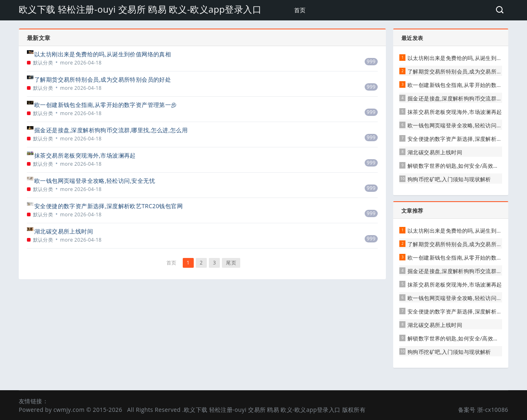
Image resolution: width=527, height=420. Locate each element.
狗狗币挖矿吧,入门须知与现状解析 (449, 179)
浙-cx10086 (493, 410)
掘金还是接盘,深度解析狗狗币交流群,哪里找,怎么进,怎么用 (111, 130)
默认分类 (43, 63)
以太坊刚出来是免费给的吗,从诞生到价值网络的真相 (103, 54)
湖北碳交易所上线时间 (64, 231)
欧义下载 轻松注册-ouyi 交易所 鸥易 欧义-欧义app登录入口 (140, 9)
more (66, 63)
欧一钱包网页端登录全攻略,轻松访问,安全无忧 (95, 181)
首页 (300, 10)
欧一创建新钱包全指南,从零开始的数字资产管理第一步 (106, 105)
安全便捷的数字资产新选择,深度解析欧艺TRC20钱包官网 (108, 206)
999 (371, 61)
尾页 (231, 263)
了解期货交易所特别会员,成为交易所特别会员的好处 (103, 79)
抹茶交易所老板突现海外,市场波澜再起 (85, 155)
